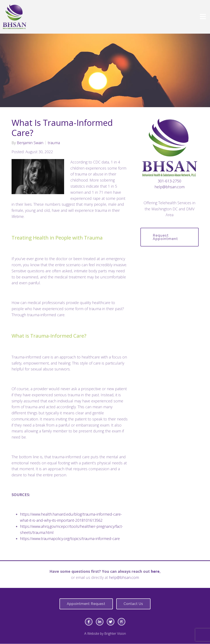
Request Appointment (166, 237)
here (155, 571)
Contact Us (134, 604)
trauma (54, 143)
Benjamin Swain (30, 143)
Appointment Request (86, 604)
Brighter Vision (115, 634)
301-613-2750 (169, 181)
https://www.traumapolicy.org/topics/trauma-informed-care (70, 539)
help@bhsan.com (170, 187)
